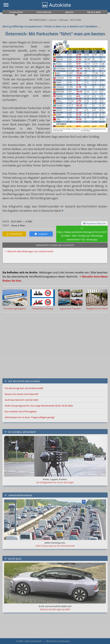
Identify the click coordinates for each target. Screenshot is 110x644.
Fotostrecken (44, 12)
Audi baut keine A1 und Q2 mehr (22, 400)
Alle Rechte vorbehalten (58, 641)
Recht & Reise (94, 12)
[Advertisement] (52, 343)
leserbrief (14, 234)
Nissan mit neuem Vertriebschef (21, 394)
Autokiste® (36, 641)
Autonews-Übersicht (95, 223)
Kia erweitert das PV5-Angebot (21, 411)
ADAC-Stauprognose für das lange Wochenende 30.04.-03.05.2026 (39, 406)
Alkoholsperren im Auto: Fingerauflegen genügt (30, 417)
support (41, 234)
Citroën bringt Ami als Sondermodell (24, 388)
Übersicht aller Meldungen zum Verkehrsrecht (30, 251)
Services (69, 12)
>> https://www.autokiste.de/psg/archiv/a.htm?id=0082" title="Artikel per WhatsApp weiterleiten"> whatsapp (82, 234)
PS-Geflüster (16, 12)
